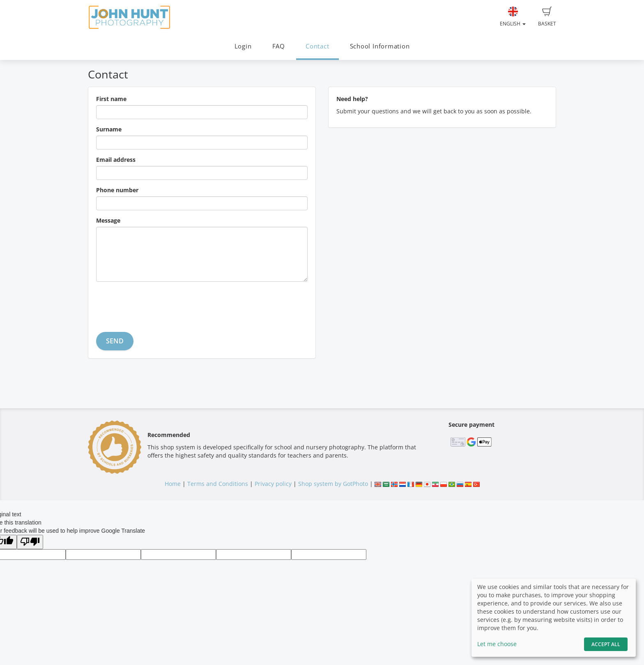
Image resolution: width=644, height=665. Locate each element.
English (513, 17)
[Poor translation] (30, 542)
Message (108, 220)
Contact (317, 46)
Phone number (117, 190)
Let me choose (497, 644)
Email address (116, 160)
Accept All (606, 644)
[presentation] (159, 304)
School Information (380, 46)
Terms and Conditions (218, 484)
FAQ (279, 46)
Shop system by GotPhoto (333, 484)
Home (173, 484)
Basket (547, 17)
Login (243, 46)
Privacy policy (273, 484)
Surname (109, 129)
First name (111, 99)
